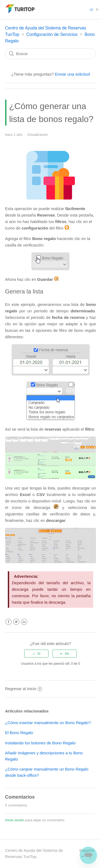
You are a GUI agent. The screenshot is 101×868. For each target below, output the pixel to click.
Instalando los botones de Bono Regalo (40, 743)
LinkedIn (24, 622)
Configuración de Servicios (52, 34)
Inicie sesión (15, 820)
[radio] (36, 654)
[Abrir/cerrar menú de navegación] (91, 10)
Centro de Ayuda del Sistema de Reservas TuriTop (34, 853)
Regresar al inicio (24, 689)
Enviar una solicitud (72, 74)
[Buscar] (51, 54)
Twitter (16, 622)
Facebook (8, 622)
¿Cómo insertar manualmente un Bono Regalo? (48, 723)
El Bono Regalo (19, 733)
